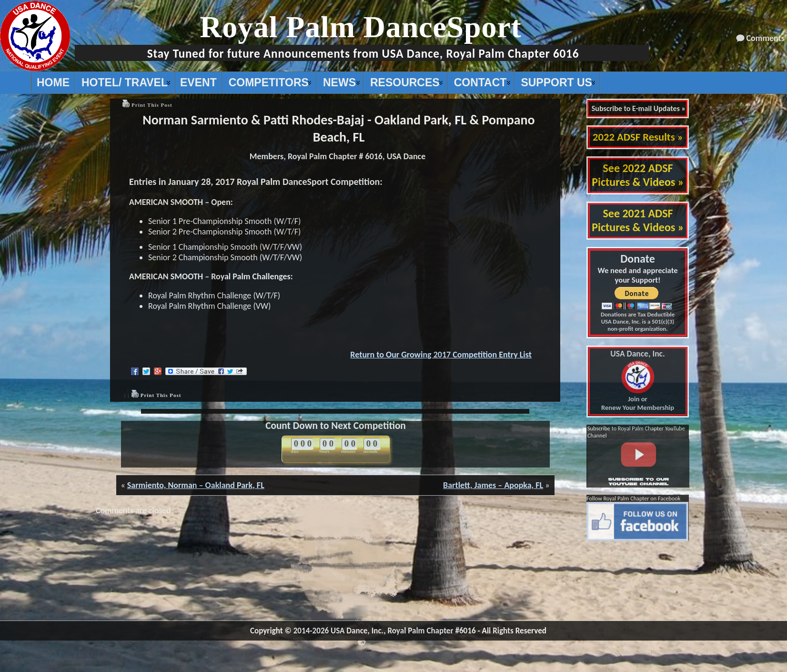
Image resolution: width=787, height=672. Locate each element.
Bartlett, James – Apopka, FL (493, 485)
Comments (766, 38)
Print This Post (152, 105)
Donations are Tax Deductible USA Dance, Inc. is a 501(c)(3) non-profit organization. (638, 321)
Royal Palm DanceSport (361, 27)
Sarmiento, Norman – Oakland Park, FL (196, 485)
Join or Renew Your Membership (638, 381)
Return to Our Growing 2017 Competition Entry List (441, 355)
